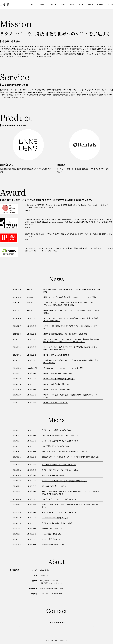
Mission (33, 5)
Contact (100, 5)
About (90, 5)
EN (112, 5)
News (72, 5)
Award (63, 5)
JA (109, 5)
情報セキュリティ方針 (61, 640)
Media (81, 5)
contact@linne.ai (56, 622)
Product (53, 5)
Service (43, 5)
